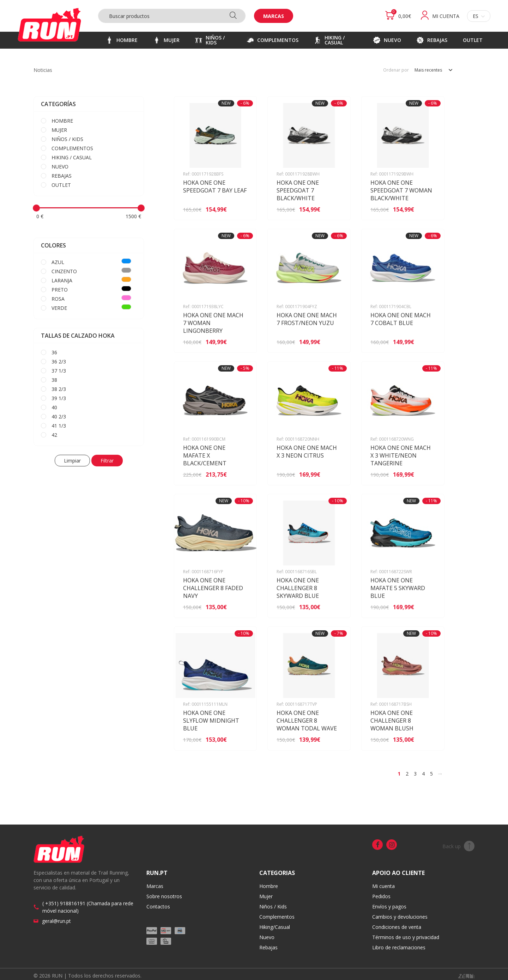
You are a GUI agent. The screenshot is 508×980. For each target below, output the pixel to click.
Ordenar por (396, 70)
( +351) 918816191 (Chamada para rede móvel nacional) (88, 907)
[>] (440, 774)
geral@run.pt (56, 921)
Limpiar (72, 461)
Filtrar (107, 461)
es (479, 16)
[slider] (36, 208)
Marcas (274, 16)
